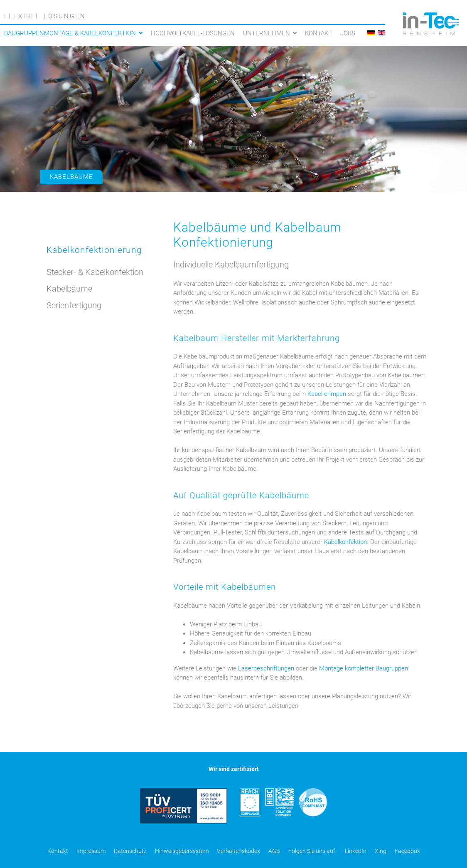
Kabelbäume (71, 177)
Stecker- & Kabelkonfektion (95, 272)
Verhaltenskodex (238, 851)
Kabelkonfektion (345, 542)
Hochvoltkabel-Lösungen (193, 33)
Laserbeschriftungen (266, 668)
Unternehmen (267, 33)
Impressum (91, 851)
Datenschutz (130, 851)
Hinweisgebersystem (182, 851)
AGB (274, 851)
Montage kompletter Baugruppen (364, 668)
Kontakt (318, 33)
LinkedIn (356, 851)
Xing (381, 851)
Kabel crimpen (327, 394)
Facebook (407, 851)
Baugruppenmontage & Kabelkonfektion (70, 33)
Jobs (348, 33)
